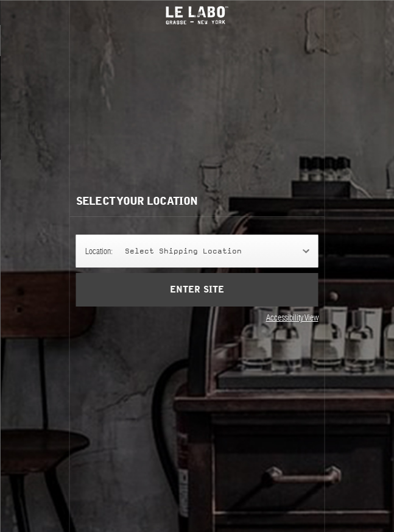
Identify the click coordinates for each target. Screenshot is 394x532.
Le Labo (197, 15)
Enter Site (197, 298)
